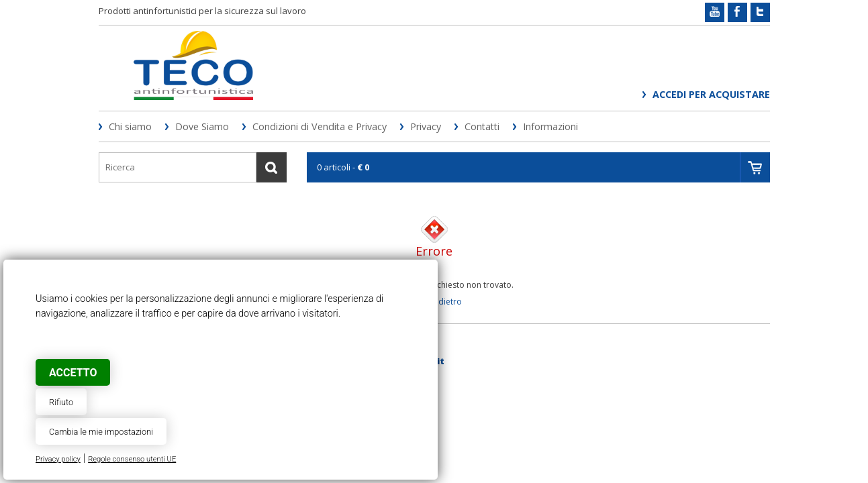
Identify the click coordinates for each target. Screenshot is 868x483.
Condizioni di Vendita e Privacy (320, 126)
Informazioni (550, 126)
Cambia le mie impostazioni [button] (101, 432)
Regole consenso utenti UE (132, 459)
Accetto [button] (73, 373)
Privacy (426, 126)
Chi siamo (130, 126)
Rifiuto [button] (61, 402)
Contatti (482, 126)
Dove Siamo (202, 126)
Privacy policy (58, 459)
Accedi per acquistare (711, 94)
